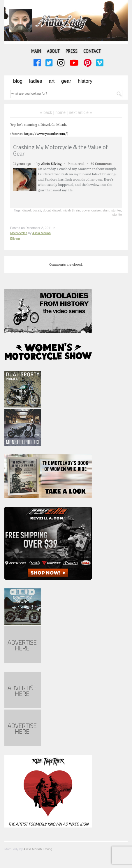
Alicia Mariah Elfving (38, 849)
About (53, 51)
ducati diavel (52, 210)
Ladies (36, 81)
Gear (66, 81)
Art (52, 81)
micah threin (71, 210)
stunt (106, 210)
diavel (27, 210)
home (60, 112)
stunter (116, 210)
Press (72, 51)
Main (36, 51)
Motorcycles (19, 233)
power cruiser (91, 210)
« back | (48, 112)
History (85, 81)
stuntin (117, 214)
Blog (18, 81)
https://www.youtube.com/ (45, 134)
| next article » (79, 112)
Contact (92, 51)
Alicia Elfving (51, 164)
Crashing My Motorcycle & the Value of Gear (60, 150)
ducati (37, 210)
